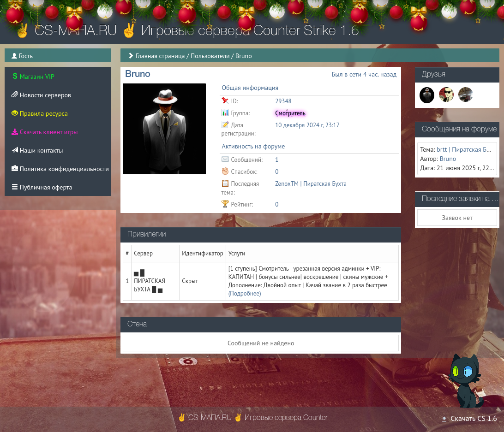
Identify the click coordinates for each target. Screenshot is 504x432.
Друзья (434, 75)
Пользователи (210, 56)
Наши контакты (37, 150)
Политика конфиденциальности (60, 169)
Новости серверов (41, 95)
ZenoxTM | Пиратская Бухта (311, 184)
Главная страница (160, 56)
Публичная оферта (42, 187)
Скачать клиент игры (45, 132)
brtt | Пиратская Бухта (468, 149)
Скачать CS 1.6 (469, 418)
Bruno (448, 159)
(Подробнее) (245, 293)
